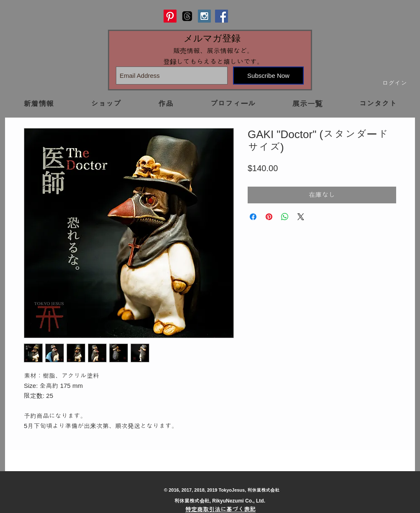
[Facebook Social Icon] (222, 16)
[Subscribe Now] (268, 76)
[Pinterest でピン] (269, 217)
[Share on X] (301, 217)
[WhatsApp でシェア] (285, 217)
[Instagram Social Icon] (204, 16)
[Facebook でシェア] (253, 217)
